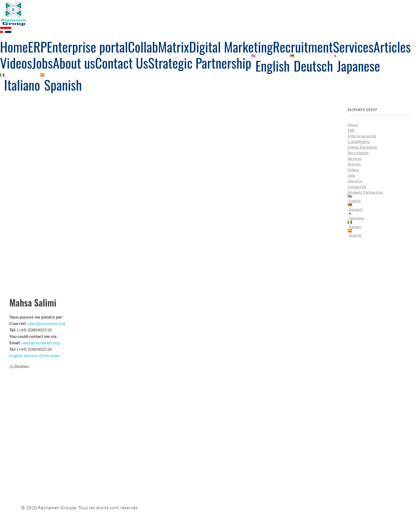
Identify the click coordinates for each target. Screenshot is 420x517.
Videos (353, 170)
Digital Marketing (362, 147)
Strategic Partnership (365, 192)
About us (355, 181)
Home (353, 125)
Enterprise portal (362, 136)
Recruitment (358, 153)
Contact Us (357, 187)
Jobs (351, 175)
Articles (354, 164)
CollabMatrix (359, 141)
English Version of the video (35, 355)
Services (355, 158)
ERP (351, 130)
